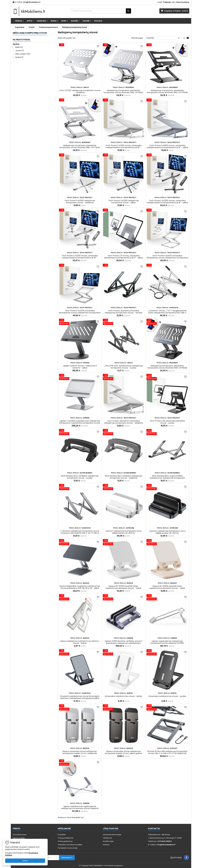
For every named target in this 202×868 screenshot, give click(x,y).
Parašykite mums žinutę (68, 848)
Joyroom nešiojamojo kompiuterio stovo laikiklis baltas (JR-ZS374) (124, 532)
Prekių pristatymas (66, 838)
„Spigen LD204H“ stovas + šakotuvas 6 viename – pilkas (80, 367)
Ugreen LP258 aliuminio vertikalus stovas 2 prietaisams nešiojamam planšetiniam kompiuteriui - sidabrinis (124, 643)
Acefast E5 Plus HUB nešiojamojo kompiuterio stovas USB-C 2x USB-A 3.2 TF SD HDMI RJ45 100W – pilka (167, 753)
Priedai (19, 21)
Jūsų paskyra (111, 829)
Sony (64, 21)
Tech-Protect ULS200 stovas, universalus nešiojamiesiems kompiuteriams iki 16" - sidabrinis (80, 258)
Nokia (54, 21)
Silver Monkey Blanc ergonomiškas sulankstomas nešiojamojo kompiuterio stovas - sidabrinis (167, 478)
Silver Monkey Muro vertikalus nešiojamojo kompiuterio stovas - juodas (80, 477)
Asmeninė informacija (112, 835)
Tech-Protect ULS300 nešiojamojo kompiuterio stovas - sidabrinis (80, 202)
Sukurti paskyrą (183, 2)
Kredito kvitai (108, 841)
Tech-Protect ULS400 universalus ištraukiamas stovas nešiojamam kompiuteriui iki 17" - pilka (80, 313)
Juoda (20, 51)
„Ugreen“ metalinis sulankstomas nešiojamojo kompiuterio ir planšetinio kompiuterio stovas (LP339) (80, 423)
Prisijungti (167, 2)
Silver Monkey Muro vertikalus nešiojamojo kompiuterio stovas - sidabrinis (124, 477)
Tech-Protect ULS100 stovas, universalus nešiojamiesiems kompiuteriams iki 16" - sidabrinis (124, 147)
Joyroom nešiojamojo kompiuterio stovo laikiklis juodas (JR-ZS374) (167, 532)
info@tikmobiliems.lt (32, 2)
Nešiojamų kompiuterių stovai (30, 33)
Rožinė (19, 57)
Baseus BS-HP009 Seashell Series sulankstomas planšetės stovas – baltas (123, 587)
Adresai (106, 845)
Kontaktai (62, 835)
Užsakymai (107, 838)
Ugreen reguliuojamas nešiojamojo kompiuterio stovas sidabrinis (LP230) (167, 642)
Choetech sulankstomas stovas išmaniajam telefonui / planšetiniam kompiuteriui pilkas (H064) (80, 698)
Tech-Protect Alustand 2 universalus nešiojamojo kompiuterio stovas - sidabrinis (123, 422)
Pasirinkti (163, 38)
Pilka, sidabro (23, 54)
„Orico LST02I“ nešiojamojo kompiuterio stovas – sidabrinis (80, 91)
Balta (19, 47)
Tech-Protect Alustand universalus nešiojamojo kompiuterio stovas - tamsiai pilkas (123, 313)
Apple (29, 21)
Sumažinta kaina (20, 835)
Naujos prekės (19, 838)
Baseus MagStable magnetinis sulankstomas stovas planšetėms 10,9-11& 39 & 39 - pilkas (80, 587)
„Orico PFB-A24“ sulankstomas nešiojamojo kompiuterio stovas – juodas (124, 367)
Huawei (74, 21)
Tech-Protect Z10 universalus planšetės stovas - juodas (167, 422)
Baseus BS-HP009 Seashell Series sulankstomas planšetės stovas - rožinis (167, 587)
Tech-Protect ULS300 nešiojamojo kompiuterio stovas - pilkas (124, 202)
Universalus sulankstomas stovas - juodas (167, 696)
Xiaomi (86, 21)
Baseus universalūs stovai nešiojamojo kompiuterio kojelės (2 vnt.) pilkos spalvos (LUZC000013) (123, 753)
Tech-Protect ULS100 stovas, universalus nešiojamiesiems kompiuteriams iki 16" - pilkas (167, 146)
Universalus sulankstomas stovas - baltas (124, 696)
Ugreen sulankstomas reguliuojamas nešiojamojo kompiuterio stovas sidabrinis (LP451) (80, 808)
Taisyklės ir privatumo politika (70, 845)
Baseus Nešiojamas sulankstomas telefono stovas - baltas (80, 642)
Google (98, 21)
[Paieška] (101, 11)
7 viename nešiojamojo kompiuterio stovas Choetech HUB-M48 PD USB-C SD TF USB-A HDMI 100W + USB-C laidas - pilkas (80, 533)
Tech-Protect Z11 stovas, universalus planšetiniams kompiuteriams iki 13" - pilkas (124, 257)
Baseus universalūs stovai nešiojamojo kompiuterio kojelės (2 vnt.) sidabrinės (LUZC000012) (80, 753)
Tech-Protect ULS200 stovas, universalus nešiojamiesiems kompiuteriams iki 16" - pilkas (167, 202)
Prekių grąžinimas (65, 841)
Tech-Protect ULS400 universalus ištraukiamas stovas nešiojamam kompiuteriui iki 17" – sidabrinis (167, 258)
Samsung (41, 21)
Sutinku (25, 861)
